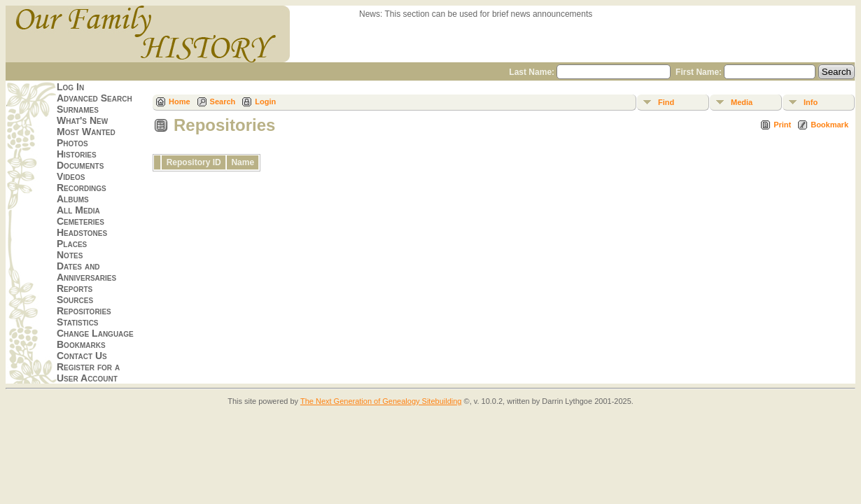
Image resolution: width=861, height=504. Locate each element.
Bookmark (829, 125)
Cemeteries (80, 221)
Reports (75, 288)
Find (666, 102)
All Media (78, 210)
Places (72, 244)
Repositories (84, 311)
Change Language (95, 333)
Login (265, 101)
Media (742, 102)
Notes (70, 255)
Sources (75, 300)
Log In (70, 87)
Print (782, 125)
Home (180, 101)
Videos (71, 176)
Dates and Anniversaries (86, 272)
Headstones (82, 232)
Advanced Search (94, 98)
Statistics (78, 322)
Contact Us (82, 356)
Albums (73, 199)
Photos (72, 143)
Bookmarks (81, 344)
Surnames (78, 109)
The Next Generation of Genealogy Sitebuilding (381, 401)
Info (811, 102)
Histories (77, 154)
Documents (80, 165)
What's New (82, 120)
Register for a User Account (88, 372)
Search (223, 101)
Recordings (82, 188)
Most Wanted (86, 132)
